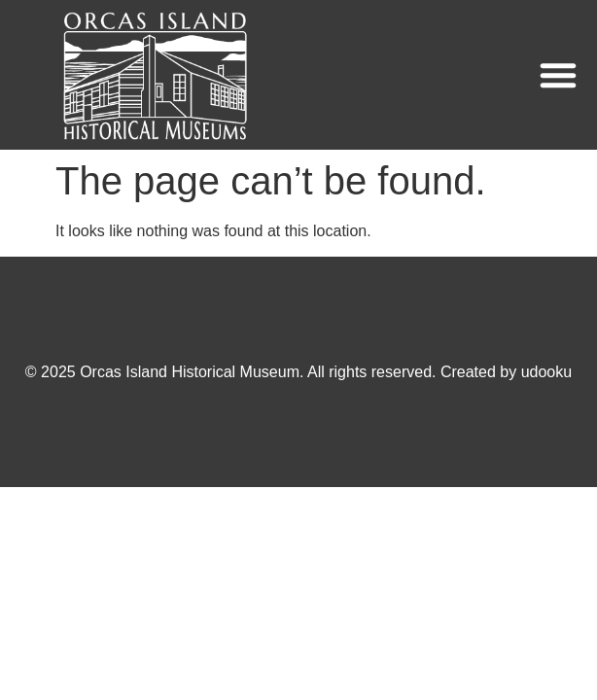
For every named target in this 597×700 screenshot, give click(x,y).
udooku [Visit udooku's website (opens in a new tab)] (547, 372)
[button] (558, 75)
